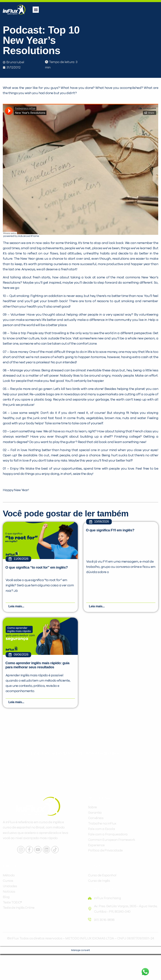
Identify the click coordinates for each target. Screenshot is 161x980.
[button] (36, 10)
